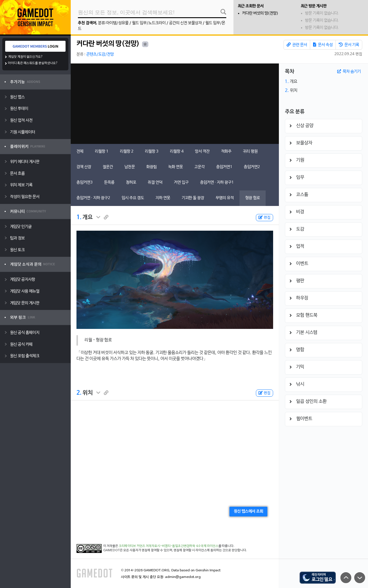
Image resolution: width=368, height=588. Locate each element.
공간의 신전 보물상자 (185, 23)
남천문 (130, 167)
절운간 (108, 167)
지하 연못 (163, 198)
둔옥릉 (109, 183)
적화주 (226, 152)
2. (79, 393)
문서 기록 (349, 45)
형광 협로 (253, 198)
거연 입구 (181, 183)
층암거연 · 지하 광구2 (93, 198)
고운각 (200, 167)
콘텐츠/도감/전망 (100, 54)
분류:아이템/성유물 (113, 23)
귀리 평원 (250, 152)
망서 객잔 (202, 152)
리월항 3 (152, 152)
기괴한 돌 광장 (193, 198)
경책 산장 (84, 167)
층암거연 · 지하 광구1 (217, 183)
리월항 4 (177, 152)
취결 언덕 (155, 183)
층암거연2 (252, 167)
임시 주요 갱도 (133, 198)
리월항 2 (127, 152)
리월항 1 (102, 152)
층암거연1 (224, 167)
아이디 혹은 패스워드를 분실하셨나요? (33, 63)
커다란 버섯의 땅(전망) (260, 13)
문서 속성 (323, 45)
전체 (80, 152)
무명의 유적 (225, 198)
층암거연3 (85, 183)
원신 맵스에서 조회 (248, 511)
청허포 (131, 183)
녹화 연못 (176, 167)
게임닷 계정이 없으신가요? (25, 57)
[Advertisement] (175, 104)
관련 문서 (297, 45)
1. (79, 217)
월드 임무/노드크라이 (149, 23)
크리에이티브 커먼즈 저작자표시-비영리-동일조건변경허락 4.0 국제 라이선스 (169, 546)
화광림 (152, 167)
